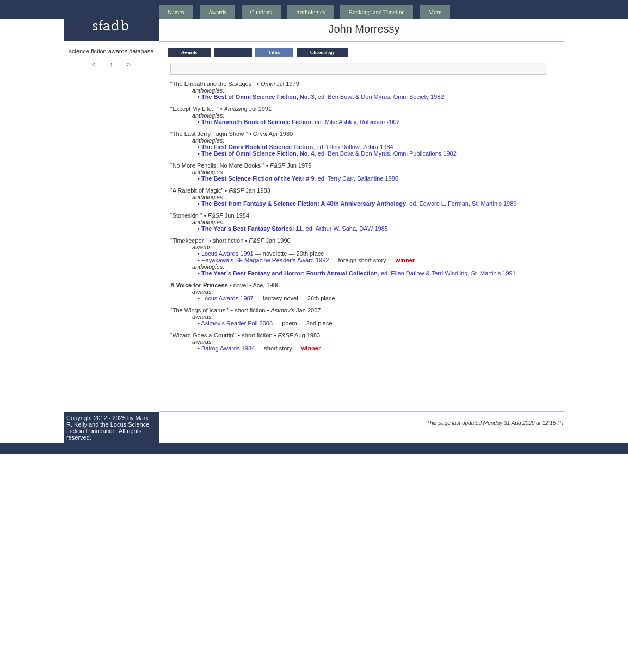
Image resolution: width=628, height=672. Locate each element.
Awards (217, 12)
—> (126, 64)
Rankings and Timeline (377, 12)
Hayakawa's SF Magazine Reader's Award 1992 (265, 260)
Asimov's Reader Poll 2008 (237, 323)
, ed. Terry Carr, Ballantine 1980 (300, 178)
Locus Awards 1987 (227, 298)
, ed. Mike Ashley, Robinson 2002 (301, 122)
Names (176, 12)
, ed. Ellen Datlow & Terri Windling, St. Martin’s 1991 (359, 273)
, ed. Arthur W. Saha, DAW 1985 (295, 229)
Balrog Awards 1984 (228, 348)
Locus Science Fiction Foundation (108, 428)
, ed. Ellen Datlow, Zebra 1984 (297, 147)
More (435, 12)
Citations (261, 12)
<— (97, 64)
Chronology (322, 52)
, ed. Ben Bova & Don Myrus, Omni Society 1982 (323, 97)
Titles (274, 52)
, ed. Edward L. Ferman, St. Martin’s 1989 (359, 204)
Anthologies (311, 12)
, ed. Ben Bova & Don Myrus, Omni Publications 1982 (329, 153)
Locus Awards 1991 (227, 254)
